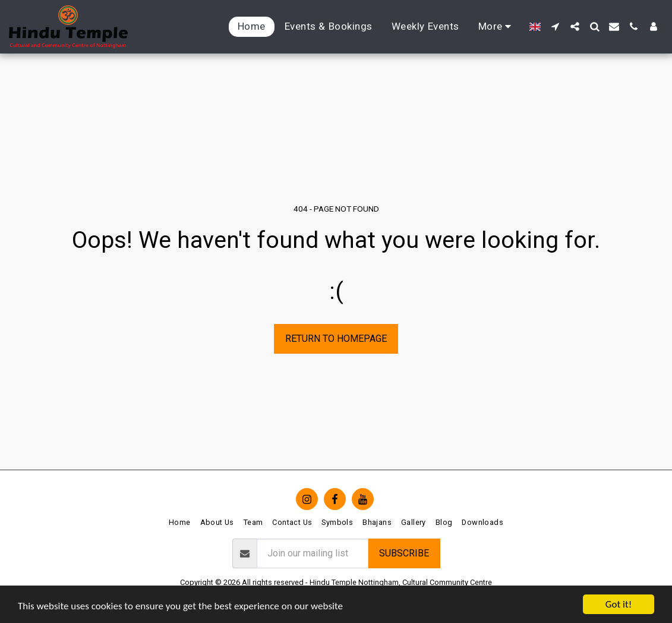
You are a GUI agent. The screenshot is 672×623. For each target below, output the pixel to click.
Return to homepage (336, 339)
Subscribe (404, 553)
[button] (555, 26)
